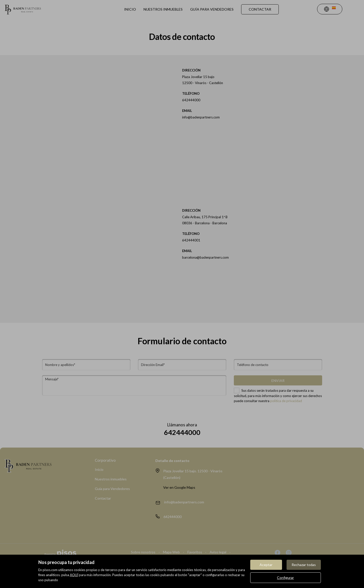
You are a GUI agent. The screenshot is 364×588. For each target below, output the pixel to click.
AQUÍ (74, 575)
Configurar (285, 578)
